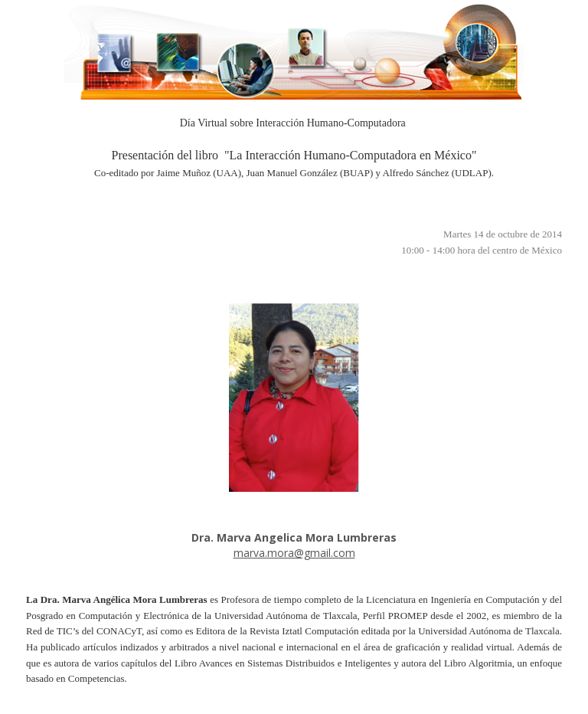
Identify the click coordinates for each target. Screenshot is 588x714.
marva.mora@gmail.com (294, 553)
